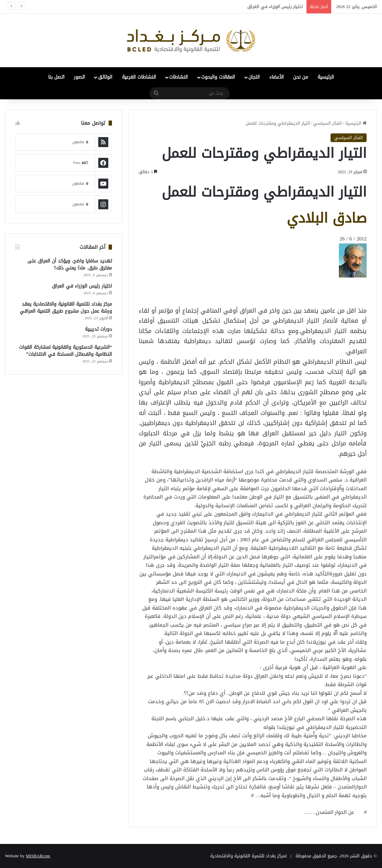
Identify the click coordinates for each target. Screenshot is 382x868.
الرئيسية (326, 77)
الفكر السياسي (328, 123)
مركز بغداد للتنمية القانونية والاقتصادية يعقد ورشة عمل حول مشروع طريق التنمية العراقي (66, 308)
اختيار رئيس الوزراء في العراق (275, 7)
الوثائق (105, 77)
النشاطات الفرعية (139, 77)
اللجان (254, 77)
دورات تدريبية (98, 329)
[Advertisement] (313, 293)
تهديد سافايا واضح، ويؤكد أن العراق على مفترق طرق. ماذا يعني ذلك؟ (70, 264)
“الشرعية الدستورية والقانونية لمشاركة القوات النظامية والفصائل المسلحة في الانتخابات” (66, 351)
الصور (79, 77)
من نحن (301, 77)
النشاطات (178, 77)
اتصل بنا (56, 77)
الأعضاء (277, 77)
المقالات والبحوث (218, 77)
